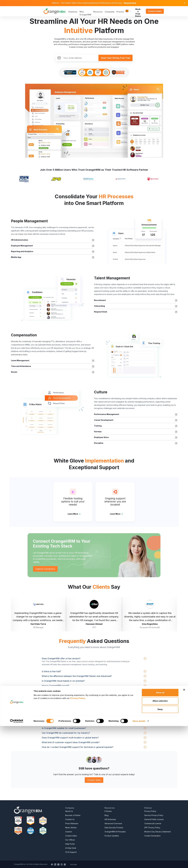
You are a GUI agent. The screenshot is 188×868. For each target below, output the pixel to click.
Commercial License (153, 823)
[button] (136, 241)
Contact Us (70, 819)
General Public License (154, 819)
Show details (139, 863)
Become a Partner (73, 815)
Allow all (160, 834)
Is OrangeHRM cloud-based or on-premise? (63, 681)
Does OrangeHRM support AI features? (61, 723)
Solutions (73, 12)
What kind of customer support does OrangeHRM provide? (71, 742)
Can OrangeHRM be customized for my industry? (66, 733)
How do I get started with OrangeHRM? (61, 700)
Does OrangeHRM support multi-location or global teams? (70, 738)
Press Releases (72, 823)
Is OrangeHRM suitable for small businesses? (64, 728)
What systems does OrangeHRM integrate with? (65, 690)
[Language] (128, 11)
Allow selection (160, 843)
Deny (160, 851)
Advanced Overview (113, 823)
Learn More (73, 514)
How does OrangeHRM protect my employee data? (67, 709)
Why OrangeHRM (85, 13)
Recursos (98, 12)
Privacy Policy (150, 811)
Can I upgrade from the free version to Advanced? (67, 695)
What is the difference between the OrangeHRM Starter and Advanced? (77, 676)
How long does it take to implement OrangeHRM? (66, 704)
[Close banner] (184, 832)
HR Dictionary (110, 819)
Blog (106, 815)
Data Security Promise (114, 828)
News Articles (71, 828)
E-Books (108, 811)
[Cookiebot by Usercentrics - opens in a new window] (17, 863)
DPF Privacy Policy (152, 828)
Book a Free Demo (138, 11)
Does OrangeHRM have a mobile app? (61, 719)
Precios (120, 12)
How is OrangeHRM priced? (55, 686)
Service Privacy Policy (154, 815)
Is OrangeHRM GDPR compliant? (58, 714)
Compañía (110, 12)
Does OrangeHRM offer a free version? (61, 658)
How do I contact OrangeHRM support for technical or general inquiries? (78, 747)
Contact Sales (155, 11)
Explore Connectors (45, 569)
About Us (69, 811)
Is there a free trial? (51, 671)
